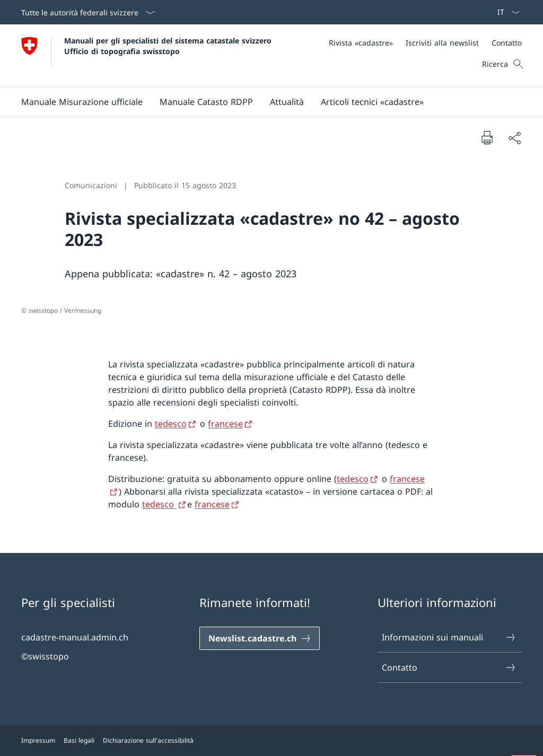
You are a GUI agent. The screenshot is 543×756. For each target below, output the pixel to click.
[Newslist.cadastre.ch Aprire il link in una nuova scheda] (260, 638)
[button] (82, 102)
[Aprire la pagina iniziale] (148, 55)
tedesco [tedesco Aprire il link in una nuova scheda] (171, 424)
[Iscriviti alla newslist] (442, 43)
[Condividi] (514, 138)
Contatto (449, 667)
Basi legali (79, 740)
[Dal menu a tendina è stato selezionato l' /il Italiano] (505, 12)
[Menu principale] (263, 102)
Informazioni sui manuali (449, 637)
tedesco (159, 504)
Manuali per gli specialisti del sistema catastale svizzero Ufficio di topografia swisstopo (169, 46)
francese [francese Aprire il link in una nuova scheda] (225, 424)
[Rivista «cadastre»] (361, 43)
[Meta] (425, 43)
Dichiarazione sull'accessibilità (148, 740)
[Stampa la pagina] (487, 137)
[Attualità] (287, 102)
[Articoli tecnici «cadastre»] (372, 102)
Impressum (38, 740)
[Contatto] (507, 43)
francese (212, 504)
